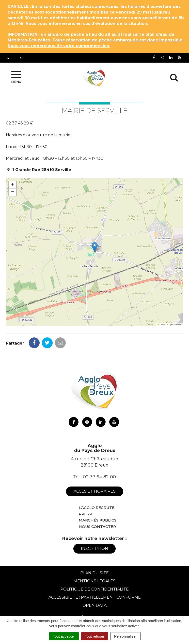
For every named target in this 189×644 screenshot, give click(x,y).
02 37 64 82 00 (99, 477)
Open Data (94, 605)
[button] (95, 247)
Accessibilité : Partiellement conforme (95, 597)
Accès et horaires (95, 491)
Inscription (94, 548)
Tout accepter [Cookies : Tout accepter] (64, 636)
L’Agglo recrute (97, 508)
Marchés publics (98, 520)
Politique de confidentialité (94, 589)
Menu (16, 77)
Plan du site (94, 573)
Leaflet (161, 324)
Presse (86, 514)
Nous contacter (97, 527)
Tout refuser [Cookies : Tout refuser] (95, 636)
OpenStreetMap (175, 324)
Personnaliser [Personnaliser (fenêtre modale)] (126, 636)
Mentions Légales (94, 581)
